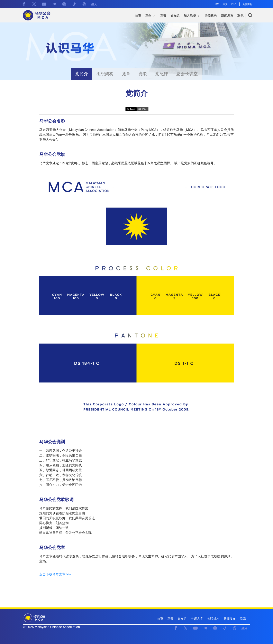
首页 (160, 619)
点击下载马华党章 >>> (55, 574)
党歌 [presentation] (143, 74)
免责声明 (247, 4)
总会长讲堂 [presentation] (187, 74)
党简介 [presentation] (82, 74)
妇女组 (182, 619)
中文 (225, 4)
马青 (170, 619)
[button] (151, 16)
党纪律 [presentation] (162, 74)
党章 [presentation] (126, 74)
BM (217, 4)
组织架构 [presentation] (105, 74)
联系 (243, 619)
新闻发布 (230, 619)
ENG (234, 4)
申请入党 (197, 619)
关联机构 (213, 619)
